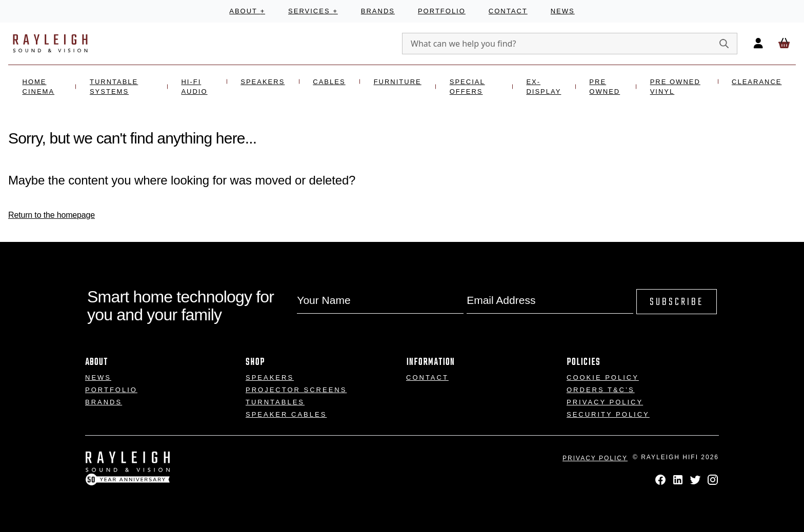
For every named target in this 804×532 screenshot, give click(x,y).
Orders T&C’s (601, 390)
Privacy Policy (605, 402)
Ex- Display (544, 87)
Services (313, 11)
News (563, 11)
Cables (329, 82)
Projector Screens (296, 390)
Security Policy (608, 414)
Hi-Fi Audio (194, 87)
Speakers (263, 82)
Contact (508, 11)
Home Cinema (39, 87)
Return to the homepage (52, 215)
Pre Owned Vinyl (675, 87)
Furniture (398, 82)
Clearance (757, 82)
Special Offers (467, 87)
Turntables (275, 402)
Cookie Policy (603, 377)
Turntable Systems (114, 87)
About (247, 11)
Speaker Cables (286, 414)
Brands (378, 11)
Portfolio (442, 11)
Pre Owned (605, 87)
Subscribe (677, 302)
